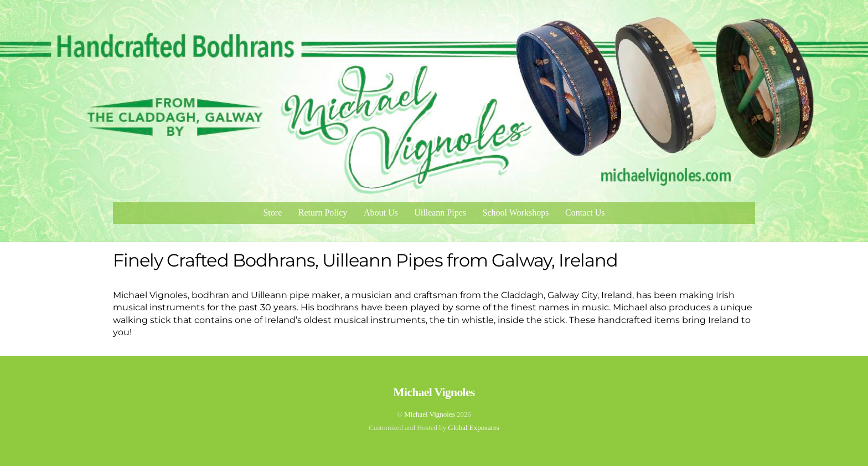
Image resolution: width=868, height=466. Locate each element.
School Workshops (516, 212)
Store (272, 212)
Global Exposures (473, 427)
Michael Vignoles (429, 414)
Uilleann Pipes (440, 212)
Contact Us (585, 212)
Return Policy (323, 212)
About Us (381, 212)
